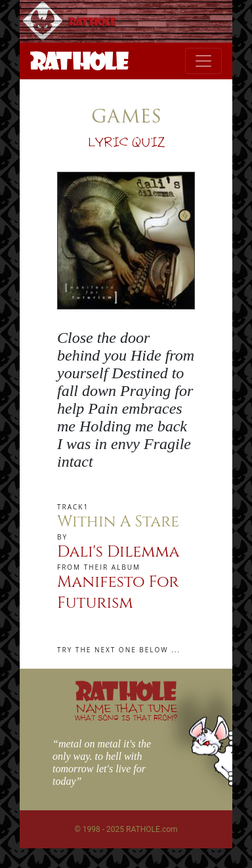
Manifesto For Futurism (118, 593)
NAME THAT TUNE (126, 712)
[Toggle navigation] (203, 61)
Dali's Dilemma (118, 552)
